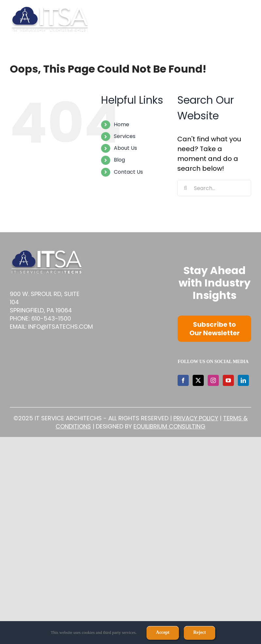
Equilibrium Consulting (169, 426)
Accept (163, 632)
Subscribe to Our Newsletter (215, 329)
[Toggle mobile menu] (248, 19)
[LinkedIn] (243, 380)
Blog (119, 160)
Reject (200, 632)
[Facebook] (183, 380)
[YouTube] (228, 380)
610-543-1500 (51, 318)
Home (122, 124)
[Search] (185, 188)
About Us (125, 148)
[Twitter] (198, 380)
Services (125, 136)
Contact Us (128, 172)
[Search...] (214, 188)
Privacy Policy (196, 418)
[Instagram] (213, 380)
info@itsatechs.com (61, 327)
